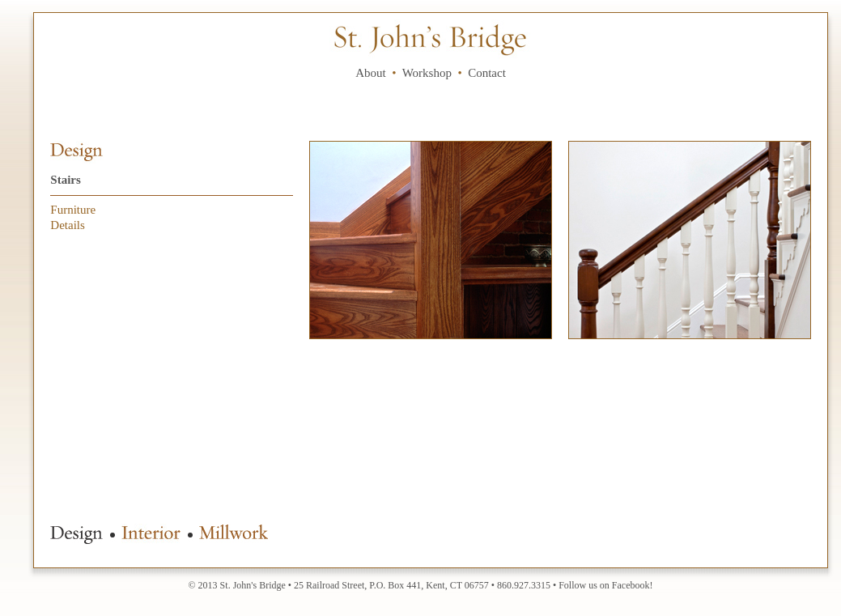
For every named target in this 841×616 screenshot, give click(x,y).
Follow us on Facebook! (605, 585)
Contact (487, 73)
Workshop (427, 73)
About (371, 73)
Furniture (73, 210)
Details (68, 225)
